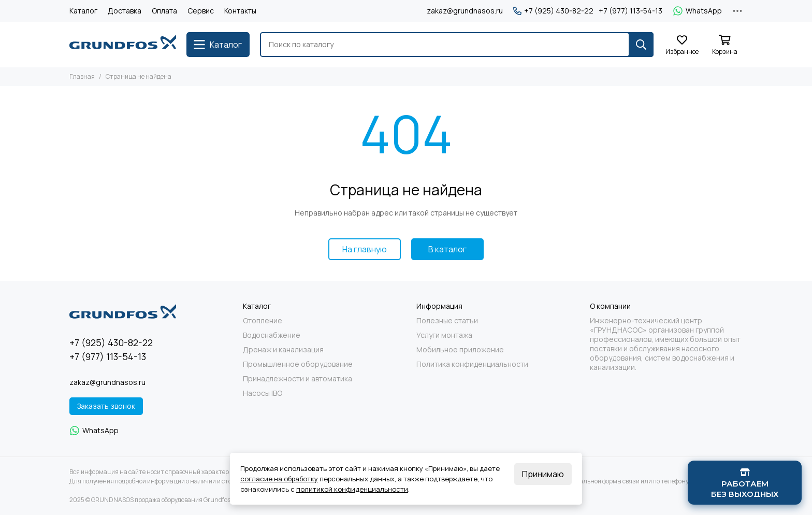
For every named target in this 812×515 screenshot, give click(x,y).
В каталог (447, 249)
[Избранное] (682, 45)
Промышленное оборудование (298, 364)
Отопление (263, 321)
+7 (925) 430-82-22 (553, 11)
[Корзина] (724, 45)
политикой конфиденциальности (352, 489)
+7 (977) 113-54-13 (630, 11)
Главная (82, 76)
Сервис (201, 11)
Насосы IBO (263, 393)
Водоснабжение (272, 335)
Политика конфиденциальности (472, 364)
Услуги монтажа (444, 335)
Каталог (83, 11)
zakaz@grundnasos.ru (465, 11)
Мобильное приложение (460, 350)
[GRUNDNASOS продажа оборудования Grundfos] (123, 45)
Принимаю (543, 474)
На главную (365, 249)
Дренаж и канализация (283, 350)
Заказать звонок (106, 406)
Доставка (125, 11)
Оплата (164, 11)
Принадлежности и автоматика (298, 379)
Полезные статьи (447, 321)
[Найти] (641, 45)
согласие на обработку (279, 479)
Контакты (240, 11)
